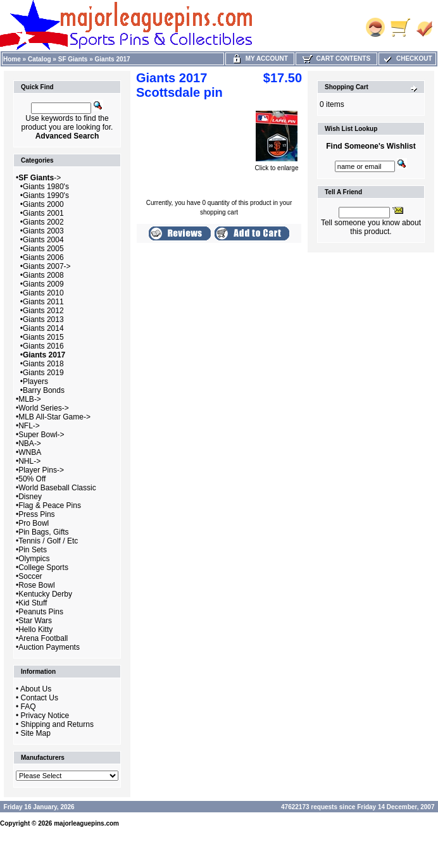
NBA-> (30, 443)
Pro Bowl (34, 523)
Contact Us (40, 698)
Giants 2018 (43, 364)
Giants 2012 (43, 311)
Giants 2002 (43, 222)
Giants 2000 (43, 204)
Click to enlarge (277, 165)
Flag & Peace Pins (50, 505)
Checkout (407, 59)
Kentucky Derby (45, 594)
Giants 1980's (46, 187)
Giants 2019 (43, 373)
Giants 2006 (43, 257)
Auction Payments (49, 647)
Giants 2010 (43, 293)
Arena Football (43, 638)
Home (12, 59)
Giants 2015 (43, 337)
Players (35, 381)
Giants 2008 (43, 275)
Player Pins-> (41, 470)
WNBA (30, 452)
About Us (36, 689)
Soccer (30, 576)
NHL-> (29, 461)
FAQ (28, 707)
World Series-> (43, 408)
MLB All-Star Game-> (54, 417)
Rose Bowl (36, 585)
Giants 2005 (43, 249)
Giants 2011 (43, 302)
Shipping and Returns (57, 724)
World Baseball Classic (57, 488)
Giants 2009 (43, 284)
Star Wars (35, 621)
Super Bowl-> (41, 435)
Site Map (36, 733)
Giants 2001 (43, 213)
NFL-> (29, 426)
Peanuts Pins (41, 612)
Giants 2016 (43, 346)
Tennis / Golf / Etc (48, 541)
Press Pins (36, 514)
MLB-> (30, 399)
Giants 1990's (46, 195)
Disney (30, 497)
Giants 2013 (43, 319)
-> (40, 178)
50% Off (32, 479)
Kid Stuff (33, 603)
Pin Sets (33, 550)
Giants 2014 (43, 328)
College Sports (43, 567)
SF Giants (73, 59)
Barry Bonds (44, 390)
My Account (260, 59)
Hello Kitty (35, 629)
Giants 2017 (113, 59)
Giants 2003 (43, 231)
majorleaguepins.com (86, 823)
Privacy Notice (45, 716)
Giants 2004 (43, 240)
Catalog (40, 59)
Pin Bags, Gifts (43, 532)
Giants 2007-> (47, 266)
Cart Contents (336, 59)
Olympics (34, 559)
